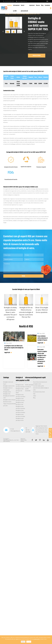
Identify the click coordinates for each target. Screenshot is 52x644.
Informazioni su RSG (16, 8)
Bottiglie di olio (7, 394)
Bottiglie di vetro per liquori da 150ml (20, 396)
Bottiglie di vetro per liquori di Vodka (20, 415)
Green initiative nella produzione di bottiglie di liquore (43, 338)
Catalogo (10, 5)
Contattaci (47, 5)
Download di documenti (39, 392)
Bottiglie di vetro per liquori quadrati (20, 408)
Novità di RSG (26, 327)
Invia (23, 276)
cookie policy (37, 639)
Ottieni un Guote (37, 56)
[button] (3, 31)
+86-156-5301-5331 (9, 1)
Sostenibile (28, 391)
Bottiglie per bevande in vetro (9, 397)
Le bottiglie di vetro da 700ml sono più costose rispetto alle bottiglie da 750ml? (14, 348)
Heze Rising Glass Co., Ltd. (10, 440)
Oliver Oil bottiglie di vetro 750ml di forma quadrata (42, 310)
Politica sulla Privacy (24, 441)
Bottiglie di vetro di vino (9, 386)
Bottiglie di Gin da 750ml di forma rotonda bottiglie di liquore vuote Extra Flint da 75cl (26, 312)
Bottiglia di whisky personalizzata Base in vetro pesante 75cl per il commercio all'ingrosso (10, 314)
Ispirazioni (32, 5)
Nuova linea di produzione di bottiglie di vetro (40, 383)
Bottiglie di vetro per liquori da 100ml (20, 391)
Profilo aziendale (29, 385)
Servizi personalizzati (24, 8)
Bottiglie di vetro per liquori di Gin (20, 419)
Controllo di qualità (28, 388)
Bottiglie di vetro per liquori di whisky (20, 411)
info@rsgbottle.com (22, 1)
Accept (29, 642)
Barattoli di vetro (7, 402)
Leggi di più (8, 353)
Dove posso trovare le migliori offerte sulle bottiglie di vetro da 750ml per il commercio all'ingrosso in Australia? (42, 356)
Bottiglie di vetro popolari (20, 379)
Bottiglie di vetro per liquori (8, 383)
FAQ (34, 394)
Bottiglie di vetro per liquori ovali (20, 404)
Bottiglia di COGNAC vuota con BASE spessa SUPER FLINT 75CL (22, 14)
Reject (23, 642)
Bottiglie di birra (7, 392)
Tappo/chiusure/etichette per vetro (10, 405)
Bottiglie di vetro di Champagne (8, 389)
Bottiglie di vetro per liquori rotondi (20, 400)
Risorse (38, 5)
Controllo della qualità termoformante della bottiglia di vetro (41, 388)
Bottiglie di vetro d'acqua (9, 400)
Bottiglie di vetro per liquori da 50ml (20, 386)
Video (35, 396)
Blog (42, 5)
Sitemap (23, 439)
